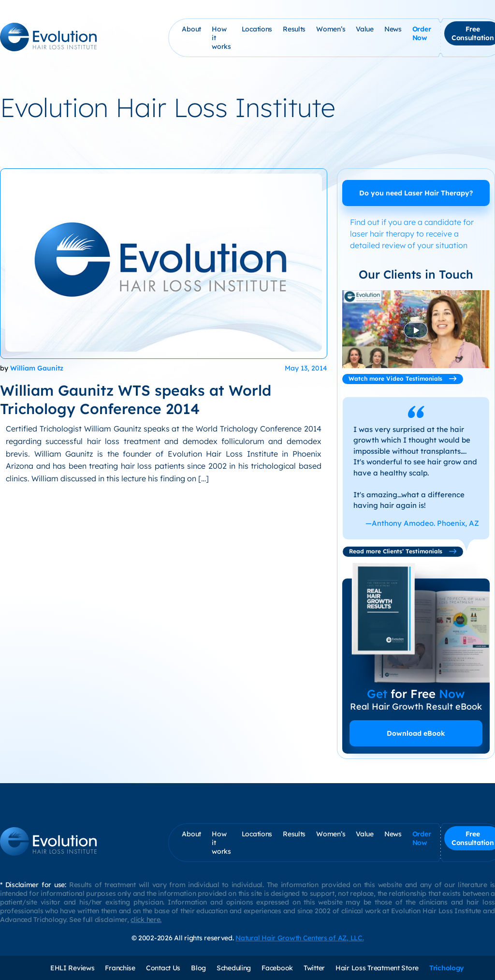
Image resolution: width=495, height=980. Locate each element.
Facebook (277, 968)
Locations (257, 29)
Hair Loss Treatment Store (377, 968)
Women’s (331, 29)
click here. (146, 920)
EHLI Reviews (73, 968)
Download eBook (416, 733)
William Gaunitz (37, 368)
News (393, 29)
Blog (198, 968)
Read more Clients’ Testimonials (403, 551)
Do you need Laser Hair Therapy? (416, 193)
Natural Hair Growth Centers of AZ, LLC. (299, 938)
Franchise (120, 968)
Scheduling (234, 968)
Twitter (314, 968)
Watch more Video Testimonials (403, 379)
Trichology (447, 968)
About (191, 29)
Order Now (422, 33)
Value (365, 29)
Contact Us (163, 968)
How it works (221, 38)
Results (294, 29)
